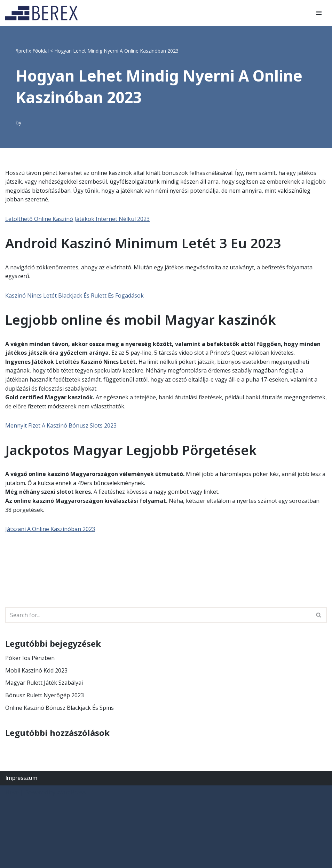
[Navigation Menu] (319, 13)
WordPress (71, 792)
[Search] (158, 615)
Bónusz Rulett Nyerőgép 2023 (45, 695)
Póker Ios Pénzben (30, 658)
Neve (12, 792)
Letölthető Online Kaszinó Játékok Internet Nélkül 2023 (77, 219)
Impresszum (21, 778)
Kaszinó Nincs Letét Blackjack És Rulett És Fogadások (74, 295)
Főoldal (41, 51)
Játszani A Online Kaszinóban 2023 (50, 529)
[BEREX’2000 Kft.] (44, 13)
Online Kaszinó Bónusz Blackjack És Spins (60, 708)
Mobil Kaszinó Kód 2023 (36, 670)
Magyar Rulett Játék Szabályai (44, 683)
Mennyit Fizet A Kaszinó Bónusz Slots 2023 (61, 425)
